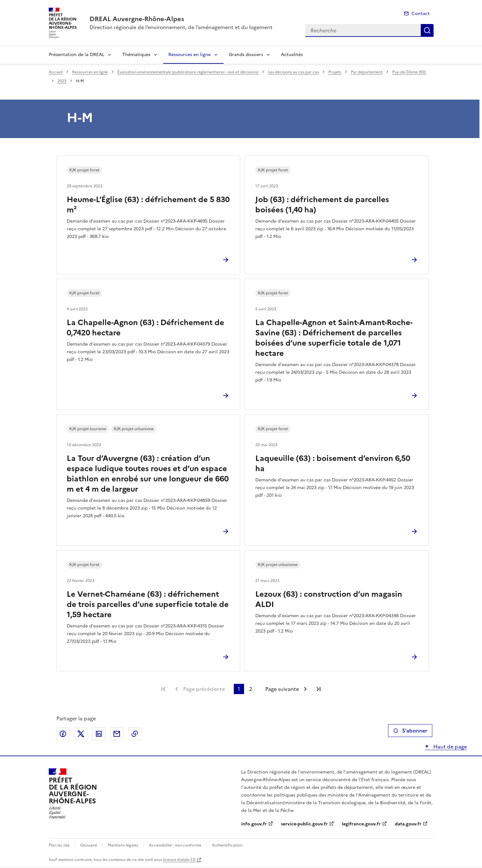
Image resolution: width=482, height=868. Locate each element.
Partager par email (117, 734)
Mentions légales (123, 845)
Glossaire (89, 845)
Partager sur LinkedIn (99, 734)
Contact (421, 14)
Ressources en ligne (190, 55)
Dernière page (318, 689)
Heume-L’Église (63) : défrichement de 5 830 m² (148, 205)
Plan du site (59, 845)
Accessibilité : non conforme (175, 845)
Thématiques (136, 55)
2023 (62, 81)
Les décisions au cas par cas (293, 72)
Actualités (292, 55)
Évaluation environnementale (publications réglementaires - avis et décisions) (188, 72)
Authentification (227, 845)
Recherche (427, 30)
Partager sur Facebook (63, 734)
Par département (367, 72)
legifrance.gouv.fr (361, 824)
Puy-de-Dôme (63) (409, 72)
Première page (164, 689)
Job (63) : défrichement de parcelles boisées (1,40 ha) (322, 205)
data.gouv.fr (408, 824)
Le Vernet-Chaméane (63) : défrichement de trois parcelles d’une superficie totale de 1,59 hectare (148, 604)
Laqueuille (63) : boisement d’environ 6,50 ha (333, 463)
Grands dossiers (246, 55)
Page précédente (204, 689)
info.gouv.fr (254, 824)
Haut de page (449, 747)
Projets (335, 72)
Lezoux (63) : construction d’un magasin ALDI (329, 599)
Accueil (56, 72)
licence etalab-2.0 (179, 860)
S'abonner (410, 731)
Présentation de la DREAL (76, 55)
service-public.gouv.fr (304, 824)
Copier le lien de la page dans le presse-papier (135, 734)
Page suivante (282, 689)
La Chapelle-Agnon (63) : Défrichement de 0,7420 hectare (145, 328)
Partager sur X (81, 734)
